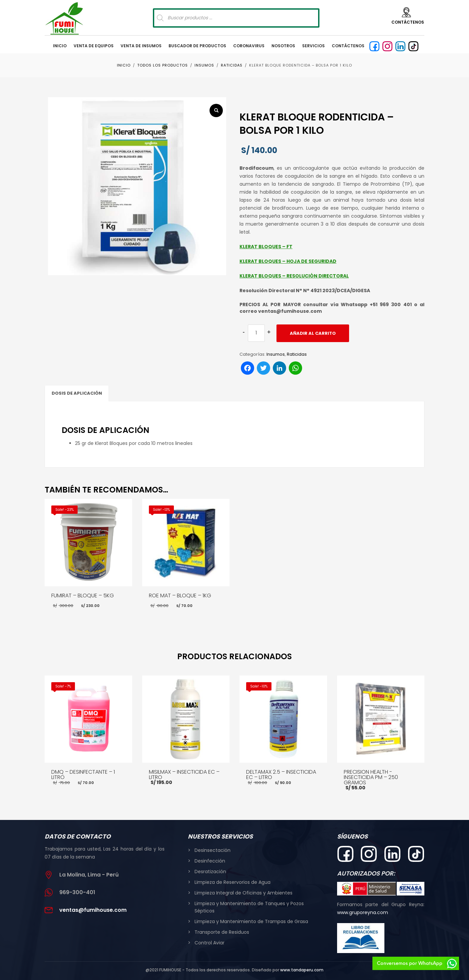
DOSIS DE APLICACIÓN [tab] (77, 393)
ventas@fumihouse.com (93, 910)
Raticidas (297, 354)
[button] (216, 110)
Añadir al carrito (313, 333)
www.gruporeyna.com (363, 912)
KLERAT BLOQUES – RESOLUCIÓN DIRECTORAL (294, 276)
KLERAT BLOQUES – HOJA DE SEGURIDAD (288, 261)
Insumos (276, 354)
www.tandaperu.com (302, 970)
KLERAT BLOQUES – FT (266, 247)
